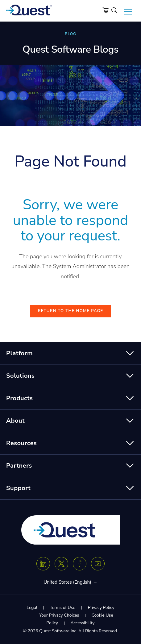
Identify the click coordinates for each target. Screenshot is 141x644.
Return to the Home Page (71, 311)
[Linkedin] (43, 564)
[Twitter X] (61, 564)
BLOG (70, 34)
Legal (32, 608)
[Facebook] (80, 564)
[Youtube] (98, 564)
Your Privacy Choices (59, 615)
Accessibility (82, 623)
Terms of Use (63, 608)
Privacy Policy (101, 608)
